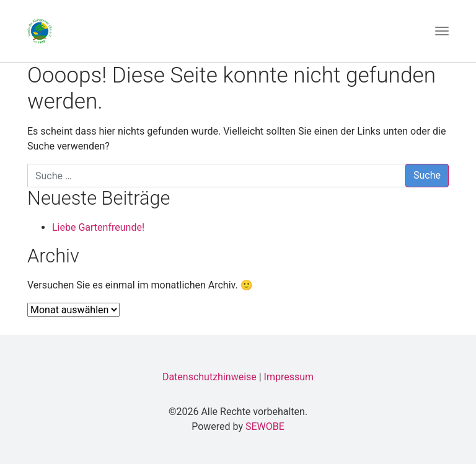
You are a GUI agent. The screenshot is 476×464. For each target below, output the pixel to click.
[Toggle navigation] (442, 31)
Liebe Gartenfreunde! (98, 227)
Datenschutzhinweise (209, 377)
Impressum (289, 377)
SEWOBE (265, 426)
